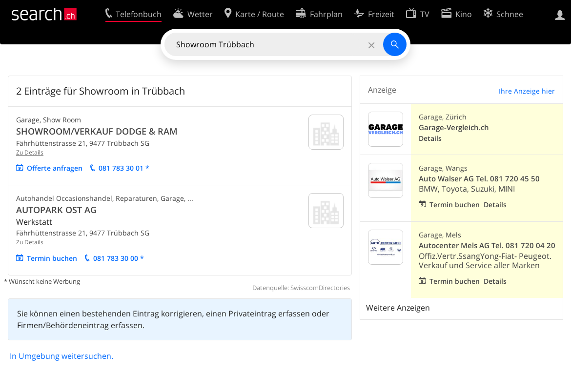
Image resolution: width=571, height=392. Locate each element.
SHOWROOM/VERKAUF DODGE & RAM (97, 131)
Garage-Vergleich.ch (454, 127)
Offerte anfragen (55, 168)
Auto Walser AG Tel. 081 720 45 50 (479, 179)
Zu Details (30, 152)
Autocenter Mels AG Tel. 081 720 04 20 (487, 245)
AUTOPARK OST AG (56, 210)
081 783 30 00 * (119, 258)
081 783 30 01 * (124, 168)
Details (430, 138)
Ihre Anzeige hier (527, 91)
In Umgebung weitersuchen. (61, 356)
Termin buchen (52, 258)
